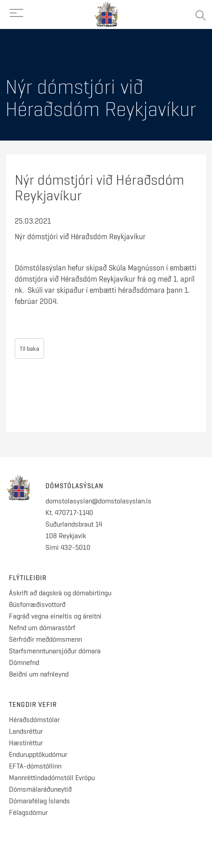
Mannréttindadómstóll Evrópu (52, 778)
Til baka (29, 349)
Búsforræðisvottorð (37, 604)
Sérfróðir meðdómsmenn (45, 639)
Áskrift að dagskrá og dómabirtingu (60, 593)
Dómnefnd (24, 662)
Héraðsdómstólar (34, 720)
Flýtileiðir (28, 578)
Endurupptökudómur (38, 754)
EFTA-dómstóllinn (35, 766)
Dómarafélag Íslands (39, 801)
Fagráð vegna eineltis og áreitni (55, 616)
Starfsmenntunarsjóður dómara (56, 651)
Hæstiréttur (26, 743)
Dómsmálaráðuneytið (40, 789)
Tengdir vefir (33, 705)
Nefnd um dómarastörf (42, 628)
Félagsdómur (28, 812)
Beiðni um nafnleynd (39, 674)
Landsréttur (26, 731)
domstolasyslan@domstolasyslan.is (98, 501)
